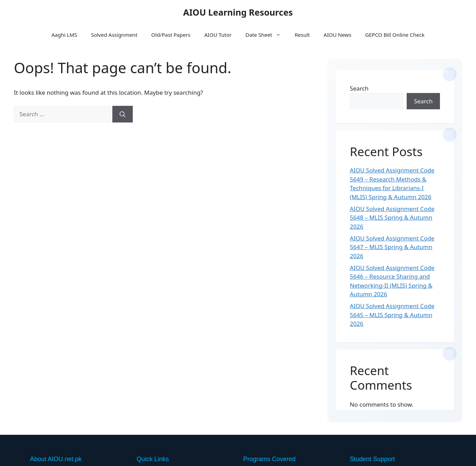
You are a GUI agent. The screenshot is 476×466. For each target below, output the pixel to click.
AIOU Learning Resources (238, 12)
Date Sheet (267, 35)
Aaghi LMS (64, 35)
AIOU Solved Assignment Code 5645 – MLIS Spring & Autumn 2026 (392, 315)
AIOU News (338, 35)
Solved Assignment (114, 35)
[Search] (123, 114)
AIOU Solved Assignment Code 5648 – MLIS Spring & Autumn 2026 (392, 218)
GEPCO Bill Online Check (395, 35)
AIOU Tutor (218, 35)
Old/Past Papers (171, 35)
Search (359, 88)
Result (302, 35)
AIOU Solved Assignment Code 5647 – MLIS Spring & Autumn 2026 (392, 247)
